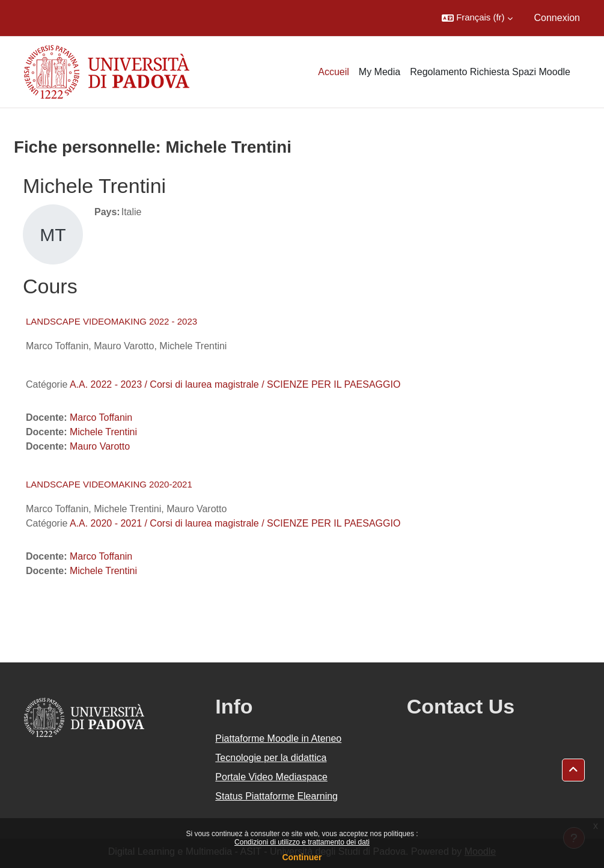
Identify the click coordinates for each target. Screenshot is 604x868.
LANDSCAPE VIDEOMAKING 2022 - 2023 (111, 321)
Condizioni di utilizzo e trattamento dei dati (302, 842)
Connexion (557, 18)
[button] (477, 18)
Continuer (302, 857)
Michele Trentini (103, 432)
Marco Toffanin (101, 417)
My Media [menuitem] (380, 72)
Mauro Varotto (100, 446)
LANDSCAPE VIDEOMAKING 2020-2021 (109, 484)
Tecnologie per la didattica (271, 758)
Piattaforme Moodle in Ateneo (278, 738)
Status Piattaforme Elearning (276, 796)
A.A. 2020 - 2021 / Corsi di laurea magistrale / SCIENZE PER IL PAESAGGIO (235, 523)
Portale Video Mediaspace (271, 777)
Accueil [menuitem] (334, 72)
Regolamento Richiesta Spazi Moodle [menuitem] (490, 72)
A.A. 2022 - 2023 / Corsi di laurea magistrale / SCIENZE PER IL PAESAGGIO (235, 384)
